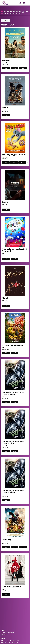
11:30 (6, 402)
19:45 (6, 451)
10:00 (6, 162)
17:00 (14, 68)
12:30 (6, 306)
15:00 (6, 68)
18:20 (23, 547)
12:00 (14, 162)
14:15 (14, 353)
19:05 (6, 115)
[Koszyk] (24, 3)
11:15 (14, 259)
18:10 (6, 594)
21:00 (23, 68)
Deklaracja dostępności (7, 633)
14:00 (22, 162)
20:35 (6, 210)
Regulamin (4, 635)
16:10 (14, 547)
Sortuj (5, 21)
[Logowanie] (20, 3)
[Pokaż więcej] (27, 162)
